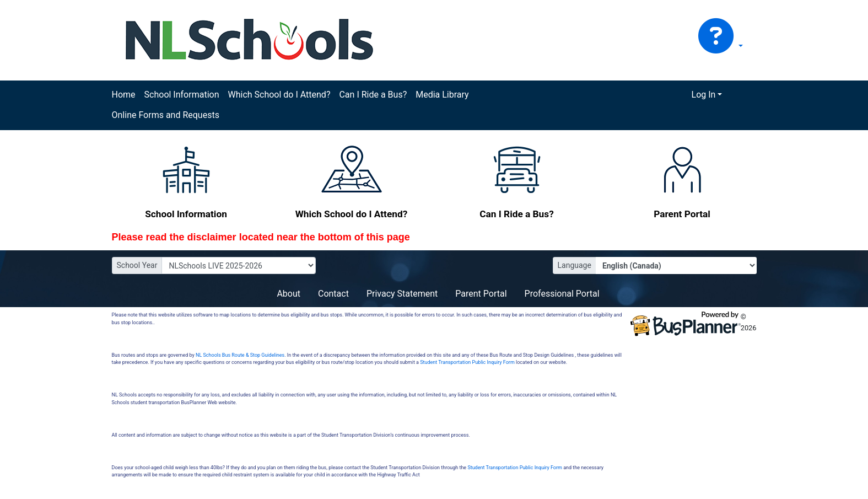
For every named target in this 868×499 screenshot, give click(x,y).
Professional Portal (562, 294)
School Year (137, 265)
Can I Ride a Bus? (373, 95)
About (289, 294)
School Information (182, 95)
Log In (704, 95)
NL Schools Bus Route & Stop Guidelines (240, 355)
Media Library (442, 95)
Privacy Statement (402, 294)
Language (575, 265)
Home (124, 95)
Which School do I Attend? (279, 95)
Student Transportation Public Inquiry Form (467, 362)
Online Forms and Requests (166, 115)
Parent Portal (481, 294)
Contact (333, 294)
